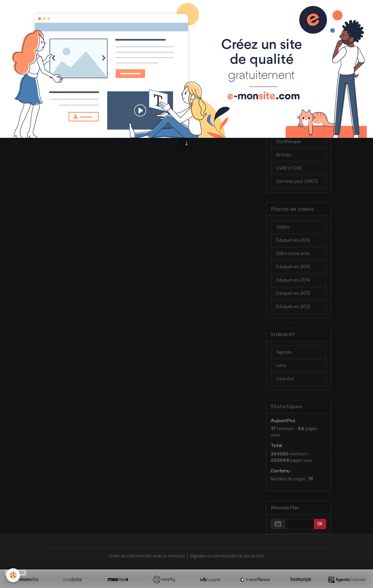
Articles (284, 155)
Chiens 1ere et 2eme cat (297, 125)
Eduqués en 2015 (293, 267)
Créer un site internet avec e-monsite (147, 556)
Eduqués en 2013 (293, 293)
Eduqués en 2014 (293, 280)
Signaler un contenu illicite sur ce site (227, 556)
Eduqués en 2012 (293, 307)
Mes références (292, 109)
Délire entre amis (293, 254)
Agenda (284, 352)
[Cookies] (13, 575)
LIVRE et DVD (289, 168)
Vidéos (283, 227)
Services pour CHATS (297, 181)
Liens (281, 366)
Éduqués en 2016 (293, 240)
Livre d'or (285, 379)
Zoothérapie (289, 142)
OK (320, 524)
